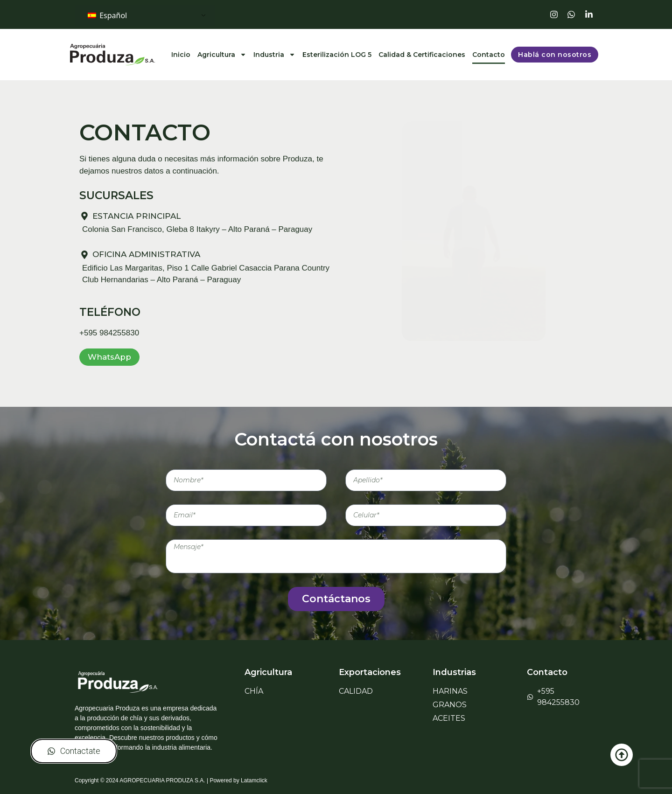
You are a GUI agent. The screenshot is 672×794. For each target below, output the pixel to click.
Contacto (489, 55)
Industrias (454, 672)
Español (107, 15)
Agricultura (222, 55)
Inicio (181, 55)
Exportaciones (370, 672)
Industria (274, 55)
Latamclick (254, 780)
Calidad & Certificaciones (422, 55)
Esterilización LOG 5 (337, 55)
